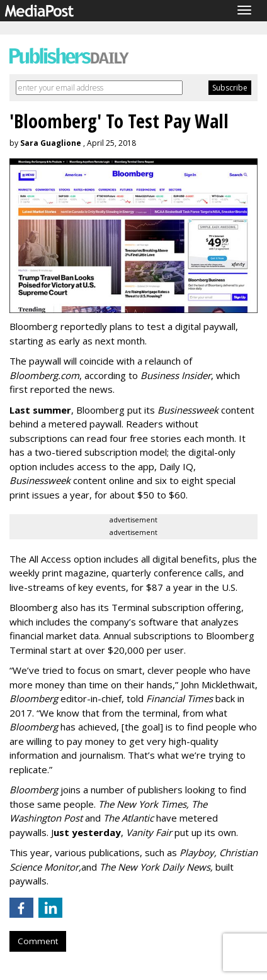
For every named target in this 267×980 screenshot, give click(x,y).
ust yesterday (87, 832)
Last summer (40, 410)
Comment (38, 941)
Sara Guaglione (51, 143)
